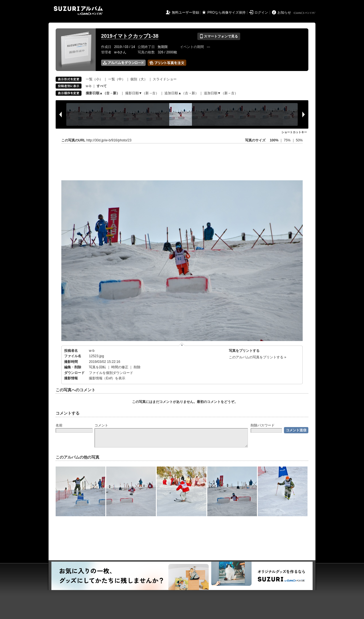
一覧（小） (94, 79)
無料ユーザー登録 (185, 12)
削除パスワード (263, 425)
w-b (88, 86)
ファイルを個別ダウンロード (111, 373)
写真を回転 (97, 367)
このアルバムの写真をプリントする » (258, 357)
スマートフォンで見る (219, 36)
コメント (101, 425)
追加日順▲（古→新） (181, 93)
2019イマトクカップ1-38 (130, 36)
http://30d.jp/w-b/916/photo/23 (109, 140)
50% (299, 140)
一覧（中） (117, 79)
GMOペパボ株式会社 (305, 13)
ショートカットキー (294, 132)
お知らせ (284, 12)
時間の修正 (120, 367)
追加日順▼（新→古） (221, 93)
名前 (59, 425)
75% (287, 140)
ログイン (261, 12)
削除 (137, 367)
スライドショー (165, 79)
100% (274, 140)
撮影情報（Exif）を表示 (107, 378)
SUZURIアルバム (78, 11)
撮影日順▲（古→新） (103, 93)
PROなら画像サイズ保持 (227, 12)
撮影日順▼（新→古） (142, 93)
